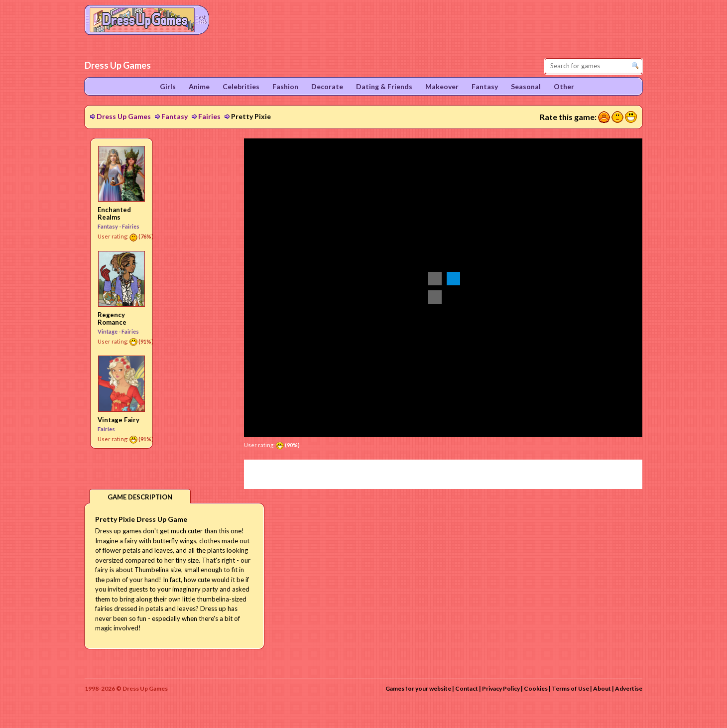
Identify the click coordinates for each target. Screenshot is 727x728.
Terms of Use (570, 688)
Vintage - (110, 331)
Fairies (209, 116)
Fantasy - (110, 226)
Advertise (629, 688)
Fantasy (175, 116)
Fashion (285, 86)
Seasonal (526, 86)
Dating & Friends (384, 86)
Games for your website (418, 688)
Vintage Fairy (119, 420)
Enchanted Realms (114, 213)
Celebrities (241, 86)
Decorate (327, 86)
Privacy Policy (501, 688)
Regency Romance (112, 318)
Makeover (442, 86)
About (602, 688)
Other (564, 86)
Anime (199, 86)
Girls (168, 86)
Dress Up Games (124, 116)
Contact (467, 688)
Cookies (536, 688)
